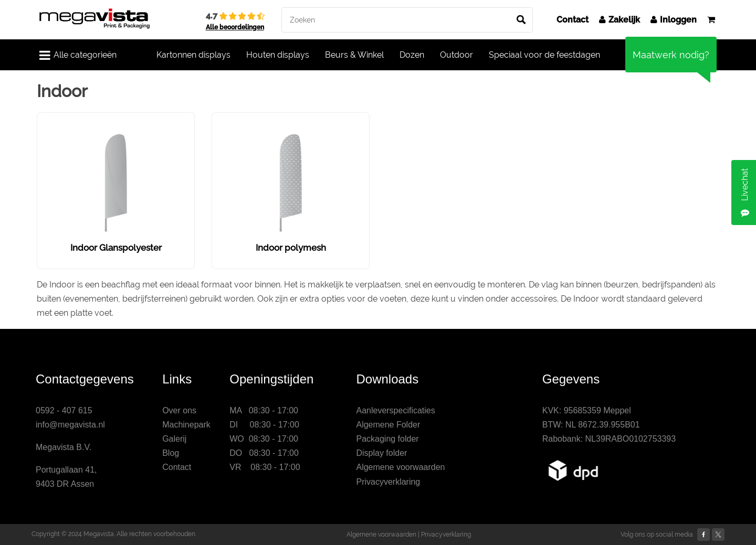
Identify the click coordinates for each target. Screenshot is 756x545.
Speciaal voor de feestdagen (544, 55)
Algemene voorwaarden (400, 467)
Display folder (381, 453)
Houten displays (278, 55)
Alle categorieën (78, 55)
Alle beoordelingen (235, 27)
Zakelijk (619, 20)
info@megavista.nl (70, 425)
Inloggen (674, 20)
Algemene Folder (388, 425)
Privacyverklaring (388, 482)
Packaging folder (387, 439)
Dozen (412, 55)
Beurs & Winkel (354, 55)
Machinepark (186, 425)
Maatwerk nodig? (671, 55)
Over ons (179, 410)
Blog (171, 453)
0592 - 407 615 (64, 410)
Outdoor (456, 55)
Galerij (174, 439)
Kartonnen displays (193, 55)
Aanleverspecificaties (395, 410)
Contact (573, 20)
